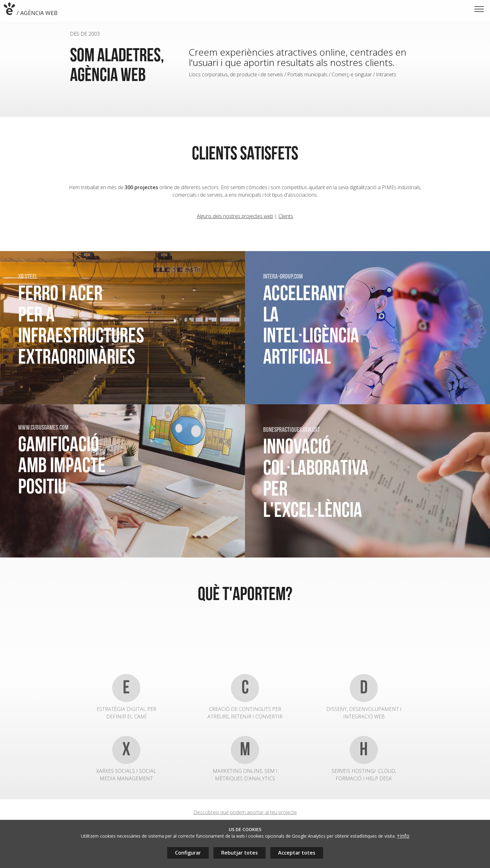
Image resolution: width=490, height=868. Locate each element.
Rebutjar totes (240, 853)
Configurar (188, 853)
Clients (286, 219)
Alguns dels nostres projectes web (235, 219)
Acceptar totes (297, 853)
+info (403, 836)
